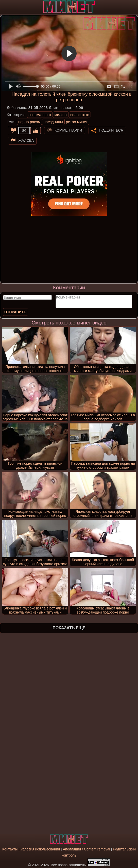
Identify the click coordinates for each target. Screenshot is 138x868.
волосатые (80, 115)
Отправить (15, 312)
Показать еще (69, 628)
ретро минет (77, 122)
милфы (61, 115)
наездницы (53, 122)
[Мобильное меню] (5, 7)
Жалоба (26, 140)
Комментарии (68, 130)
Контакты (10, 849)
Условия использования (40, 849)
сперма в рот (40, 115)
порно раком (29, 122)
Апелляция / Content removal (87, 849)
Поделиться (111, 130)
